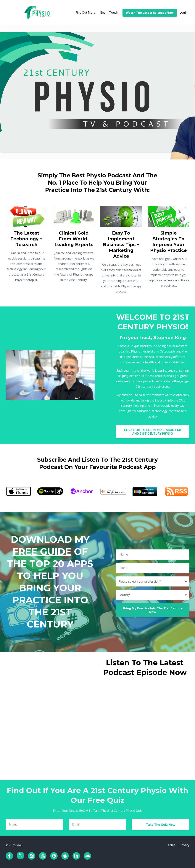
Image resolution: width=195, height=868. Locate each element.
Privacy (184, 845)
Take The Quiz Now (161, 825)
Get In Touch (109, 12)
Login (184, 12)
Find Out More (86, 12)
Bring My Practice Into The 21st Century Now (153, 610)
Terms (171, 845)
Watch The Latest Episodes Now (150, 13)
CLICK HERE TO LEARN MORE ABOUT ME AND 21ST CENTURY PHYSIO (153, 432)
